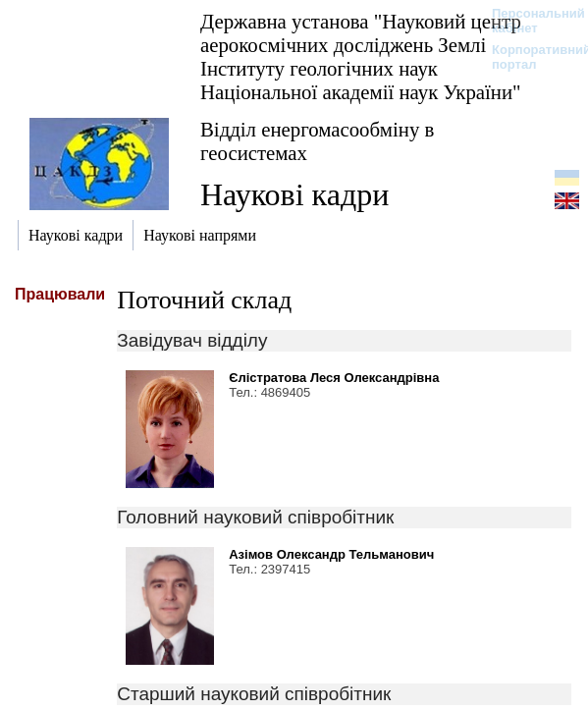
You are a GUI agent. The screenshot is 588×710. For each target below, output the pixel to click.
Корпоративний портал (529, 57)
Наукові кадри (294, 194)
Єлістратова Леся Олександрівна (334, 378)
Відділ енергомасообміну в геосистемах (317, 141)
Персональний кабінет (529, 21)
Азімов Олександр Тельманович (331, 554)
